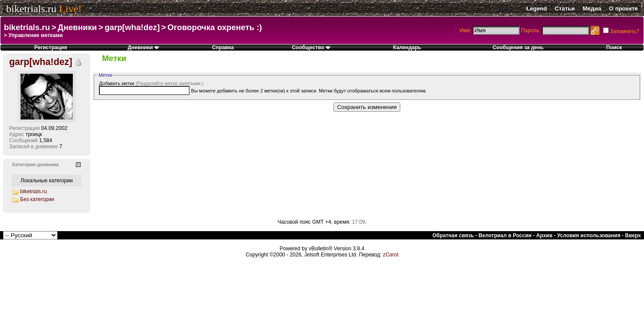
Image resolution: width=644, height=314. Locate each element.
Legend (537, 9)
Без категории (37, 199)
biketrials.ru (31, 9)
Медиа (592, 9)
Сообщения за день (518, 48)
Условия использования (589, 235)
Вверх (633, 235)
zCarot (390, 255)
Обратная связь (453, 235)
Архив (544, 235)
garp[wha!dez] (132, 27)
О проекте (624, 9)
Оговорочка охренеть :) (215, 27)
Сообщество (311, 48)
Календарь (407, 48)
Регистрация (51, 48)
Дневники (77, 27)
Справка (223, 48)
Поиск (614, 48)
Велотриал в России (505, 235)
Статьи (565, 9)
